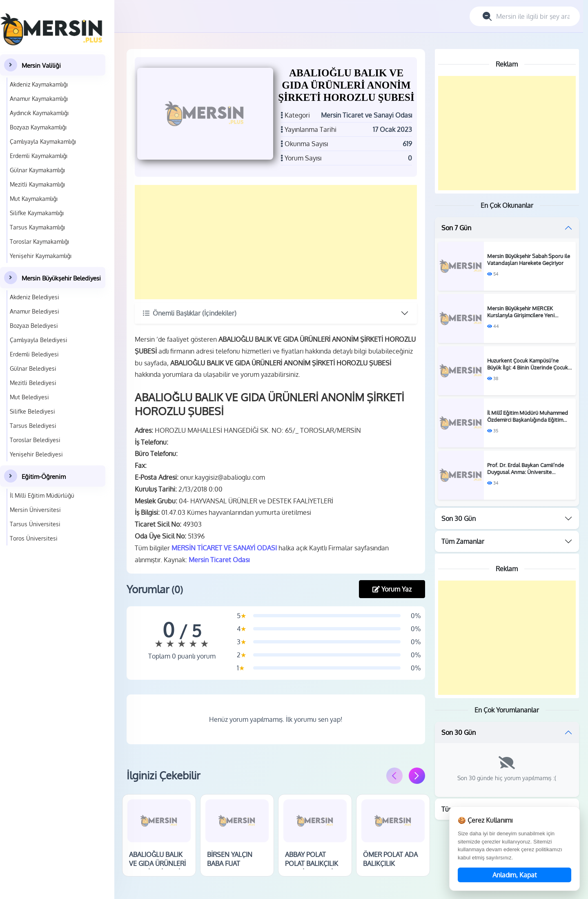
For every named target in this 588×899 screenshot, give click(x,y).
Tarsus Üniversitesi (35, 524)
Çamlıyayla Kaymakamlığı (43, 141)
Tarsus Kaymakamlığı (37, 227)
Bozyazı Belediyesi (34, 326)
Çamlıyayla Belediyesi (39, 340)
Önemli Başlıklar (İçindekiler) (190, 313)
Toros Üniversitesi (34, 538)
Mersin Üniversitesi (35, 510)
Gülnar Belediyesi (33, 368)
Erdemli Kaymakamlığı (39, 156)
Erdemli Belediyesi (34, 354)
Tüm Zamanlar (463, 541)
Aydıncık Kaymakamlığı (39, 113)
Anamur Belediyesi (35, 311)
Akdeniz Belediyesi (35, 297)
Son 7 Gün (456, 228)
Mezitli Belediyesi (33, 383)
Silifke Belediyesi (32, 411)
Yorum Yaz (392, 589)
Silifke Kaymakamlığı (37, 213)
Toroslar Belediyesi (35, 440)
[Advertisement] (276, 242)
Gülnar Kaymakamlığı (37, 170)
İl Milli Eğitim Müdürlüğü (42, 495)
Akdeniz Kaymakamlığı (39, 84)
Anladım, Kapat (515, 875)
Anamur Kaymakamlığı (39, 99)
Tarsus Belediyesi (33, 426)
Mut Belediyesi (29, 397)
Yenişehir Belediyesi (36, 454)
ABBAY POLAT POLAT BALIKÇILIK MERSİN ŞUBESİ (312, 864)
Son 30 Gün (459, 518)
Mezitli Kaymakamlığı (37, 184)
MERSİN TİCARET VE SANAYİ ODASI (224, 548)
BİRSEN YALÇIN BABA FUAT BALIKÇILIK (230, 864)
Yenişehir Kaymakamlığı (41, 256)
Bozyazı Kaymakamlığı (38, 127)
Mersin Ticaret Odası (219, 560)
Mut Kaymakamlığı (34, 199)
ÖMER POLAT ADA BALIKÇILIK (390, 859)
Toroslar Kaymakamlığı (39, 241)
